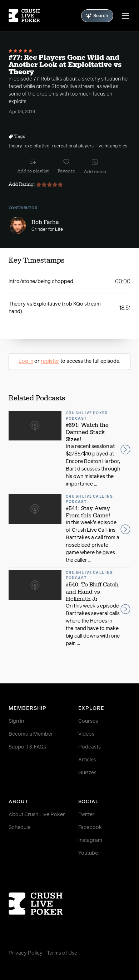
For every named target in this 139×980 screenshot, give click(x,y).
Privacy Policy (26, 953)
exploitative (37, 146)
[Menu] (125, 16)
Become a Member (31, 734)
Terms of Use (62, 953)
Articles (87, 760)
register (50, 361)
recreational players (73, 146)
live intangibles (112, 146)
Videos (86, 734)
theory (15, 146)
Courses (88, 721)
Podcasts (90, 747)
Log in (26, 361)
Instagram (90, 840)
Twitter (86, 815)
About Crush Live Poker (37, 815)
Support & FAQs (27, 747)
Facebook (90, 828)
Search (97, 16)
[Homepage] (24, 16)
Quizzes (87, 773)
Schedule (19, 828)
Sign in (16, 721)
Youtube (88, 853)
